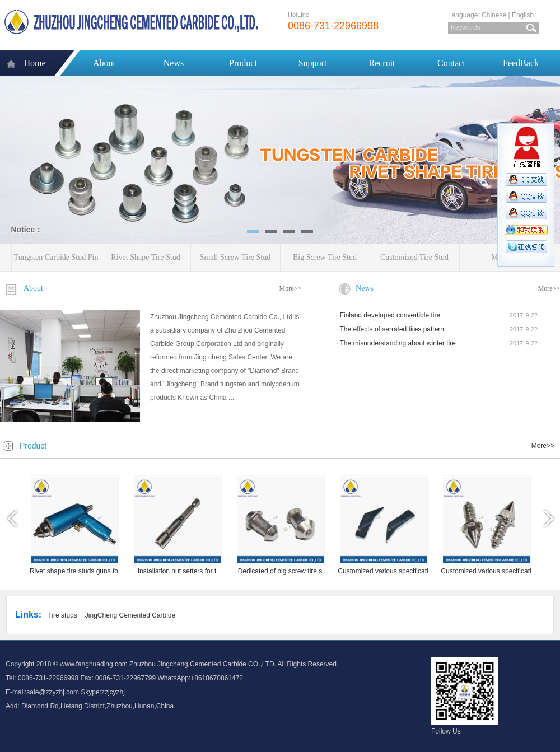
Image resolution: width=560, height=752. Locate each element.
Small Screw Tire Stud (235, 257)
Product (243, 63)
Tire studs (63, 615)
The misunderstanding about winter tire (397, 343)
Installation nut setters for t (177, 571)
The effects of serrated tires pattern (392, 329)
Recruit (382, 63)
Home (34, 63)
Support (313, 63)
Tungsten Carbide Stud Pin (56, 257)
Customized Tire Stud (414, 257)
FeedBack (521, 63)
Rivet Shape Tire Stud (145, 257)
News (174, 63)
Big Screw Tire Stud (325, 257)
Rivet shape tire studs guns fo (74, 571)
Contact (451, 63)
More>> (290, 288)
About (104, 63)
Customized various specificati (383, 571)
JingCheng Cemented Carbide (130, 615)
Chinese (494, 15)
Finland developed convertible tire (390, 315)
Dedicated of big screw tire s (280, 571)
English (523, 15)
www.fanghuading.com (94, 664)
